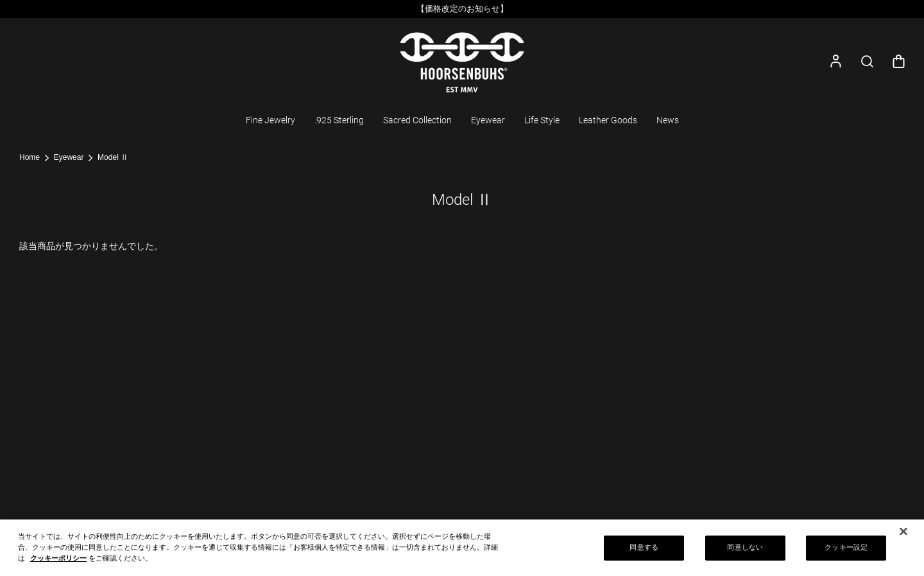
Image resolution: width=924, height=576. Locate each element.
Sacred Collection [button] (417, 120)
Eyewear (69, 157)
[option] (462, 9)
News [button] (668, 120)
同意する (644, 551)
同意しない (745, 551)
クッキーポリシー (58, 562)
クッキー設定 (846, 551)
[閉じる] (903, 536)
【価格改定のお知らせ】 (462, 9)
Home (30, 157)
